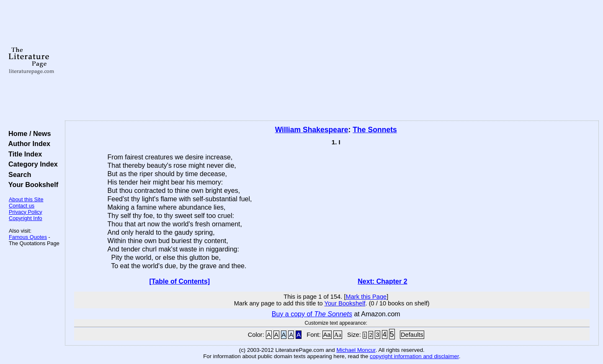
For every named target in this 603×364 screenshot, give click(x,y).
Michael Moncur (356, 350)
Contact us (22, 206)
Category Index (31, 164)
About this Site (26, 199)
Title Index (23, 154)
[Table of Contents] (180, 281)
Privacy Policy (26, 212)
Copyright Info (26, 218)
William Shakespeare (312, 130)
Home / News (28, 133)
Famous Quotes (28, 237)
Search (18, 174)
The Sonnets (375, 130)
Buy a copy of (312, 314)
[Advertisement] (332, 61)
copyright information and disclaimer (414, 356)
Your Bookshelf (31, 185)
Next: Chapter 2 (382, 281)
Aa (327, 335)
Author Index (27, 144)
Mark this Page (366, 297)
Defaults (412, 335)
